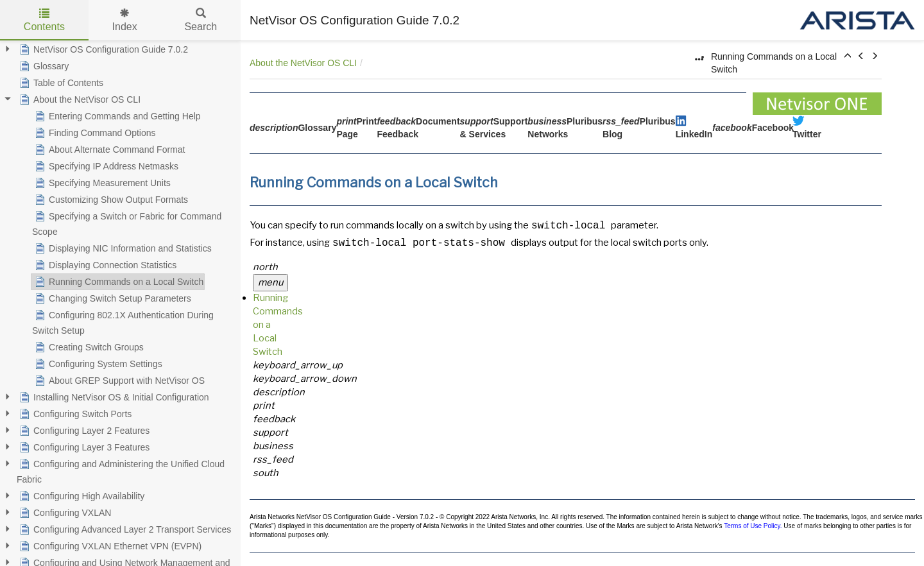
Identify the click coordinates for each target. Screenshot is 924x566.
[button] (848, 56)
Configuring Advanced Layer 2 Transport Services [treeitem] (124, 529)
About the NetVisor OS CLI (303, 63)
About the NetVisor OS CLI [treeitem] (79, 99)
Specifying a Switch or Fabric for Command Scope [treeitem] (127, 223)
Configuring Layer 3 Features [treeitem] (83, 447)
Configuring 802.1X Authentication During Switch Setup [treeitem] (123, 322)
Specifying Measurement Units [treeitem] (101, 183)
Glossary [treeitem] (43, 66)
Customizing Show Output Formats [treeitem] (110, 200)
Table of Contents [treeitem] (60, 83)
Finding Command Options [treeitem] (94, 133)
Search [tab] (201, 20)
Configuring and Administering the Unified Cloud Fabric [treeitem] (121, 470)
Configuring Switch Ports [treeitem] (74, 414)
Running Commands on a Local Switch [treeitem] (118, 282)
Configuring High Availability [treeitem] (81, 496)
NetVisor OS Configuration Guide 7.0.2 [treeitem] (102, 49)
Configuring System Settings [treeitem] (97, 364)
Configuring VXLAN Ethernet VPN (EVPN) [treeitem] (109, 546)
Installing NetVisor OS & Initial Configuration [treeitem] (113, 397)
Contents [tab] (44, 20)
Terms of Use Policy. (753, 526)
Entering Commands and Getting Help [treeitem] (116, 116)
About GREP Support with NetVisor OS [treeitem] (118, 381)
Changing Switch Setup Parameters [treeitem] (112, 298)
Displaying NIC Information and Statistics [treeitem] (122, 248)
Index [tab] (125, 20)
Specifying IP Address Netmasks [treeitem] (105, 166)
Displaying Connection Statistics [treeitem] (104, 265)
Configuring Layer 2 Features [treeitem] (83, 431)
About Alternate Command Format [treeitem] (108, 150)
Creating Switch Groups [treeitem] (88, 347)
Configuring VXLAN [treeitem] (64, 513)
